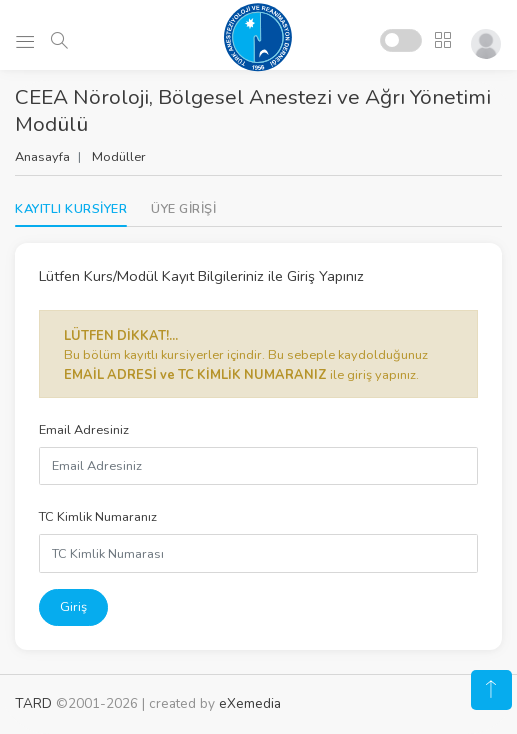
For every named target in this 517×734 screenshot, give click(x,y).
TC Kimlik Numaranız (98, 517)
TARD (33, 703)
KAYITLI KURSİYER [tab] (71, 209)
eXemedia (250, 703)
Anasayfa (42, 157)
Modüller (119, 157)
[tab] (183, 209)
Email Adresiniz (84, 430)
